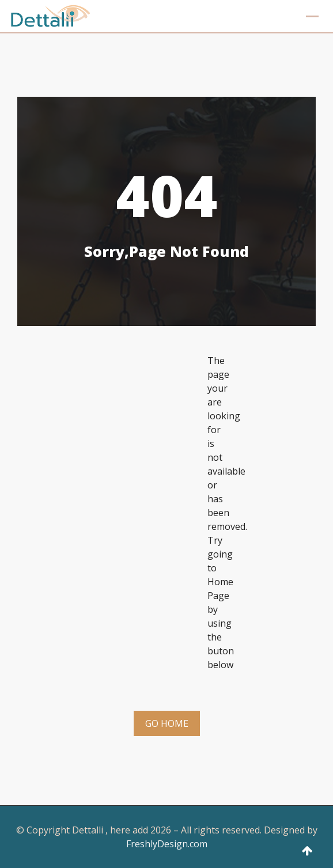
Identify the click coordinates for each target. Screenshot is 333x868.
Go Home (167, 723)
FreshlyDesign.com (167, 844)
